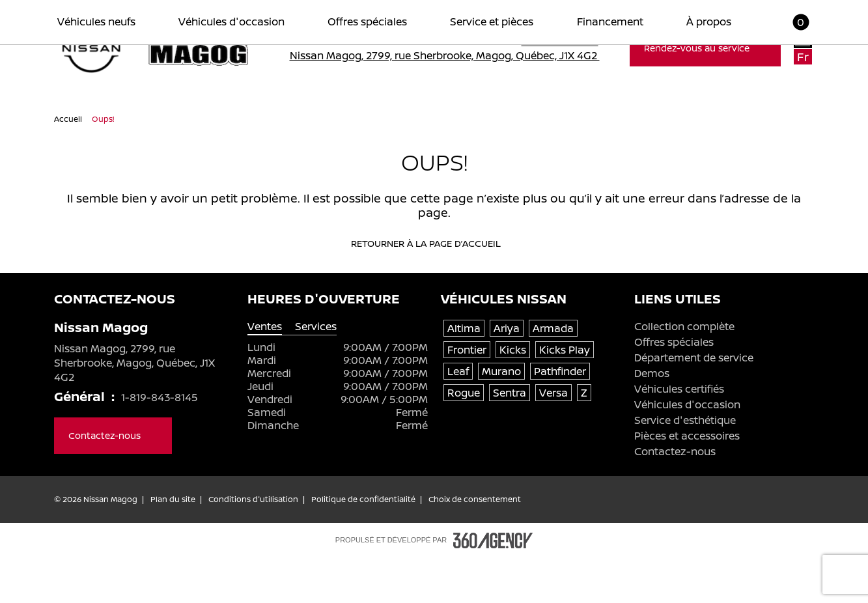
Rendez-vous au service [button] (705, 48)
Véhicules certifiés (679, 434)
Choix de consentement (475, 544)
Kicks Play (565, 395)
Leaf (458, 416)
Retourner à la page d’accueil (434, 288)
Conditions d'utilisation (253, 544)
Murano (501, 416)
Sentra (510, 438)
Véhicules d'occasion (687, 449)
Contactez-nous (675, 496)
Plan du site (173, 544)
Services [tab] (316, 372)
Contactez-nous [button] (113, 480)
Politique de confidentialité (363, 544)
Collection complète (684, 371)
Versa (553, 438)
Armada (553, 373)
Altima (464, 373)
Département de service (694, 402)
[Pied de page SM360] (493, 585)
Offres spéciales (674, 387)
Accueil (69, 164)
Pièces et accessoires (687, 481)
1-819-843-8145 (566, 41)
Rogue (464, 438)
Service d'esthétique (685, 465)
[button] (792, 119)
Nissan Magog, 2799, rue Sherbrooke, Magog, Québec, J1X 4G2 (453, 55)
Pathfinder (560, 416)
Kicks (513, 395)
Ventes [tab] (265, 372)
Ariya (507, 373)
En (803, 40)
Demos (652, 418)
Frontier (467, 395)
